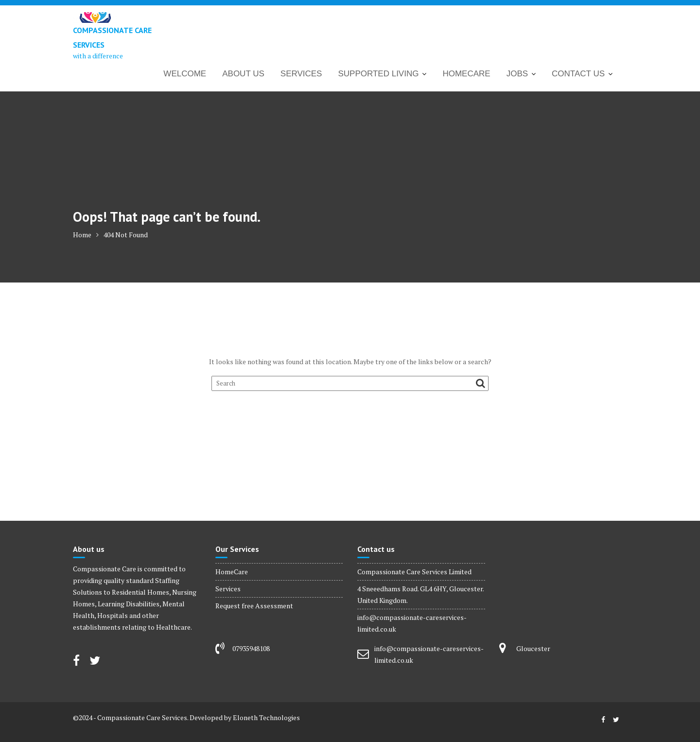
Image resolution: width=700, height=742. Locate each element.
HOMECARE (466, 74)
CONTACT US (578, 74)
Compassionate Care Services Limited (414, 572)
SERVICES (301, 74)
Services (228, 589)
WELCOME (185, 74)
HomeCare (232, 572)
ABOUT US (243, 74)
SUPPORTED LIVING (378, 74)
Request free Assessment (254, 606)
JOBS (517, 74)
